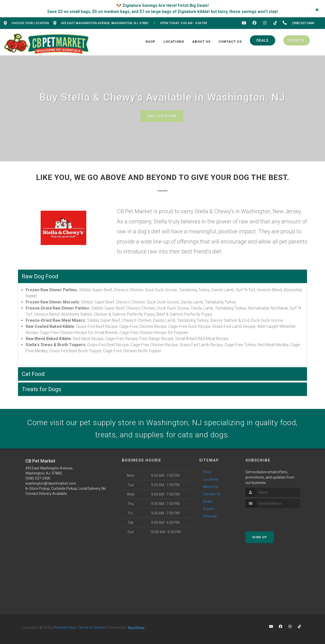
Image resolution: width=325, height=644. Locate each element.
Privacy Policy (65, 627)
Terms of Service (92, 627)
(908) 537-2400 (38, 478)
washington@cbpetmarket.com (51, 483)
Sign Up (260, 537)
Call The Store (162, 116)
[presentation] (273, 517)
